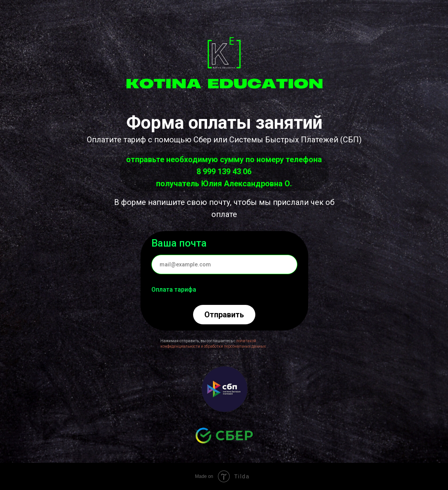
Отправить (224, 315)
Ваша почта (179, 243)
